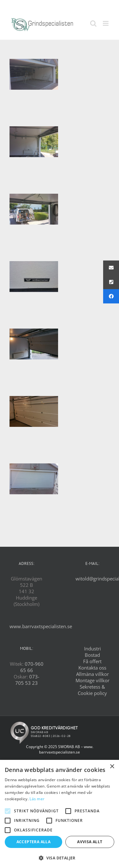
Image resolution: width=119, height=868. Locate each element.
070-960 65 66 (32, 667)
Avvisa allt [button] (90, 842)
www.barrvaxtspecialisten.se (41, 626)
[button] (60, 858)
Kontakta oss (92, 668)
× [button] (112, 767)
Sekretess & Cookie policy (92, 690)
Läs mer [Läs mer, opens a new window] (37, 799)
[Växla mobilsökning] (93, 23)
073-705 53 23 (27, 680)
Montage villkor (93, 680)
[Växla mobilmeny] (106, 23)
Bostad (92, 655)
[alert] (60, 814)
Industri (93, 649)
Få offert (92, 661)
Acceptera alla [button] (34, 842)
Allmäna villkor (93, 674)
